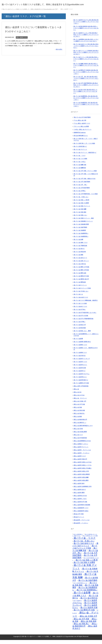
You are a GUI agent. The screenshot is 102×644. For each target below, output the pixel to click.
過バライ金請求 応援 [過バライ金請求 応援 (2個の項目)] (89, 611)
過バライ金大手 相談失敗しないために (85, 317)
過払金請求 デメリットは (82, 524)
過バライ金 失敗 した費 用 (81, 204)
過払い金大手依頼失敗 (80, 442)
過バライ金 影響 (78, 244)
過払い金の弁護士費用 (80, 436)
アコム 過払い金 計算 (80, 124)
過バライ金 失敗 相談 (80, 216)
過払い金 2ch (77, 396)
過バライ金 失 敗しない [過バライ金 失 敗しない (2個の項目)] (84, 545)
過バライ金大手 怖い (80, 314)
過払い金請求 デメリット (81, 451)
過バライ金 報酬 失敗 (80, 169)
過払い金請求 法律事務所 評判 (83, 491)
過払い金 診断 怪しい (80, 427)
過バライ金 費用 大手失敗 (81, 274)
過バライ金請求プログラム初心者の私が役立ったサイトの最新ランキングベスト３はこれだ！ (86, 26)
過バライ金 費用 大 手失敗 (81, 271)
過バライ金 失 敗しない (81, 201)
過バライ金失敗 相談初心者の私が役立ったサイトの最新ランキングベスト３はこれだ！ (86, 32)
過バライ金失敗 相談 (80, 332)
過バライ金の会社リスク (81, 301)
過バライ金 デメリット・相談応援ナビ (85, 157)
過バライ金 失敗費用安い (81, 237)
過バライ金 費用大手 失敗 (81, 280)
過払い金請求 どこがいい (82, 457)
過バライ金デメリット (80, 289)
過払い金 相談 (78, 420)
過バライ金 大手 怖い (80, 189)
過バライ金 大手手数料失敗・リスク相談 (86, 198)
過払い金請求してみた (80, 503)
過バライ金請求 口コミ (80, 369)
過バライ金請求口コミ (80, 381)
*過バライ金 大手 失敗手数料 (82, 121)
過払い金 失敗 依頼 (79, 414)
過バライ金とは (78, 298)
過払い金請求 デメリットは (82, 454)
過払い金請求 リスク (22, 41)
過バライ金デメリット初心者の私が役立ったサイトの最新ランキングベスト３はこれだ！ (86, 63)
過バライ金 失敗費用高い (81, 240)
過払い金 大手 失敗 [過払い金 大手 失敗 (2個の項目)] (81, 623)
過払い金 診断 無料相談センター (83, 430)
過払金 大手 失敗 (79, 518)
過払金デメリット (79, 521)
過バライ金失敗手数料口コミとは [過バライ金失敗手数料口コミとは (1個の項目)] (80, 587)
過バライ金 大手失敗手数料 (82, 192)
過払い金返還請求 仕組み (81, 515)
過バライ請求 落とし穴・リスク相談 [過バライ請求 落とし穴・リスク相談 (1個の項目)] (90, 540)
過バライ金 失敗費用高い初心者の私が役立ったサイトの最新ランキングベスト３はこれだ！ (86, 102)
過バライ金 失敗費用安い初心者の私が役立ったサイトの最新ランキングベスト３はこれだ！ (86, 108)
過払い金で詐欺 (78, 433)
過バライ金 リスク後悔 (80, 163)
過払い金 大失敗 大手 (80, 405)
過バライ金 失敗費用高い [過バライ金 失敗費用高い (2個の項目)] (87, 594)
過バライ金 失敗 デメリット (82, 210)
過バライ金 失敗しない (80, 219)
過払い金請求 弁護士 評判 (81, 475)
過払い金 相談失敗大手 (80, 424)
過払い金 (76, 393)
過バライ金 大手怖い (80, 195)
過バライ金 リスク (80, 160)
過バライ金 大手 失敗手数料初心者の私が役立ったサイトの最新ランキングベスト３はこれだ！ (86, 89)
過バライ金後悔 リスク (80, 349)
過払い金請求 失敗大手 (80, 463)
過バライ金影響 (78, 343)
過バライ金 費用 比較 (80, 277)
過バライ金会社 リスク (80, 310)
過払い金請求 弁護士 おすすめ (83, 466)
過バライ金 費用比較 (80, 286)
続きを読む (59, 53)
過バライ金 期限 (78, 259)
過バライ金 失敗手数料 (80, 231)
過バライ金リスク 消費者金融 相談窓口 (86, 304)
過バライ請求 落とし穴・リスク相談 (84, 147)
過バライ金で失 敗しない (81, 295)
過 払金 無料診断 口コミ (81, 140)
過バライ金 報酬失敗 (80, 172)
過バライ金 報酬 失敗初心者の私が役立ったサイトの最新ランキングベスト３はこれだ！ (86, 69)
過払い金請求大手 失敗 (80, 506)
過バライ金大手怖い (80, 326)
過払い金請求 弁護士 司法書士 (83, 472)
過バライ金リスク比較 (80, 307)
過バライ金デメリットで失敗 (82, 292)
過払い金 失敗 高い (79, 417)
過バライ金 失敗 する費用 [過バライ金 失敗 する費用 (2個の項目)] (84, 566)
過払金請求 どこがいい (81, 527)
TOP (30, 13)
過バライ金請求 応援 (80, 372)
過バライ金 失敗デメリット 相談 (84, 222)
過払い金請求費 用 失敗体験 (82, 509)
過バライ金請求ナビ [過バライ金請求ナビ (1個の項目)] (78, 605)
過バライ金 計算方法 (80, 268)
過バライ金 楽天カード (80, 262)
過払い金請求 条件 (79, 487)
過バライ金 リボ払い (80, 166)
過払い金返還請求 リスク (81, 512)
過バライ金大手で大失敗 (81, 320)
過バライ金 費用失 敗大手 (81, 283)
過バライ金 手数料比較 (80, 250)
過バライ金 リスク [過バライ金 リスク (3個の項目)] (85, 542)
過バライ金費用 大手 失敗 (81, 387)
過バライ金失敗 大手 (80, 329)
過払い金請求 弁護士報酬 (81, 481)
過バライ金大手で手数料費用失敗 (83, 323)
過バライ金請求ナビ (80, 375)
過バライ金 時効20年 (80, 256)
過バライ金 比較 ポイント (81, 265)
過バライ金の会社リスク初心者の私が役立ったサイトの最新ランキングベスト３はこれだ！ (86, 50)
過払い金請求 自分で (80, 494)
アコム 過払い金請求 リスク (82, 127)
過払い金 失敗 (78, 411)
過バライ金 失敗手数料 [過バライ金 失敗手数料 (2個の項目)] (88, 584)
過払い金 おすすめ (79, 399)
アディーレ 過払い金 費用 (81, 130)
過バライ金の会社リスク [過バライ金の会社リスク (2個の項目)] (84, 547)
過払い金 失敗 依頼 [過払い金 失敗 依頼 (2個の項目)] (89, 625)
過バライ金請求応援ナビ (81, 384)
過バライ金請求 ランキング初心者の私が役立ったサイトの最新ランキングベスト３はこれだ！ (86, 39)
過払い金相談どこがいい (81, 448)
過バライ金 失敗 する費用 (81, 207)
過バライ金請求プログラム (82, 378)
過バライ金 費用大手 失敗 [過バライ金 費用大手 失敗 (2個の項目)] (84, 614)
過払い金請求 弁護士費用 (81, 484)
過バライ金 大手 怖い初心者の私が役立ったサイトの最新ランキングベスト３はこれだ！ (86, 82)
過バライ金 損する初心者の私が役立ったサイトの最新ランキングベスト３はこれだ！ (85, 95)
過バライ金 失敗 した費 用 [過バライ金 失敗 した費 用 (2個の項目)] (87, 564)
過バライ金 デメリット (80, 153)
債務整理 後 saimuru (80, 137)
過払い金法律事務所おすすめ (82, 445)
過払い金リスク (78, 439)
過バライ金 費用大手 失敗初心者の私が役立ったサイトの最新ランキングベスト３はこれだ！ (86, 76)
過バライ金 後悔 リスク (81, 247)
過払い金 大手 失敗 (79, 408)
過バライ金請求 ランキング (82, 363)
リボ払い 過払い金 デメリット (83, 133)
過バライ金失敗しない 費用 (82, 335)
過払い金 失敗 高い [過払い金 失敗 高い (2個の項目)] (81, 628)
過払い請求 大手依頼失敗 (81, 390)
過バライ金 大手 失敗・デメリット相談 (85, 175)
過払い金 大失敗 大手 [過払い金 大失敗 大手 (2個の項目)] (88, 620)
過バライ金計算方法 (80, 360)
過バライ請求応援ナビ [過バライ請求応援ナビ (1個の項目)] (78, 538)
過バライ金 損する (79, 253)
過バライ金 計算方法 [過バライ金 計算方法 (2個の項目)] (89, 602)
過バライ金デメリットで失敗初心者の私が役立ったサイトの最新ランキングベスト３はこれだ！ (86, 56)
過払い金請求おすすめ (80, 500)
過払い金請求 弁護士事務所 (82, 478)
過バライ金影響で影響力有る (82, 346)
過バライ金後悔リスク (80, 357)
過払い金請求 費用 (79, 497)
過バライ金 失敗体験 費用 (81, 228)
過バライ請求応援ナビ (80, 150)
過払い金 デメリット (80, 402)
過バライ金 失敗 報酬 (80, 213)
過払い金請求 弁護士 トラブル (83, 469)
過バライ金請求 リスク (80, 366)
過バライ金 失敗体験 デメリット (83, 225)
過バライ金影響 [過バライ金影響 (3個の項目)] (82, 597)
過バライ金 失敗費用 (80, 234)
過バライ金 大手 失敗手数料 (82, 186)
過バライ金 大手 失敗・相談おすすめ (85, 183)
